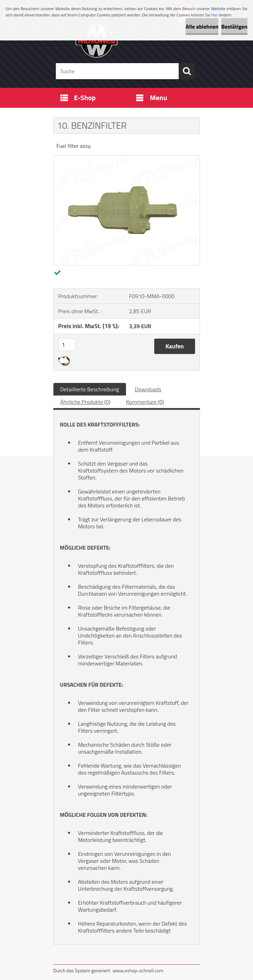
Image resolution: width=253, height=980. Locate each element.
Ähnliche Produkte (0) (85, 402)
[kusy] (67, 345)
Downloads (148, 389)
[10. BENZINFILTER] (127, 158)
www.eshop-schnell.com (138, 970)
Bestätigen (234, 27)
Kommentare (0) (145, 402)
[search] (187, 71)
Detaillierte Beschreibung (90, 389)
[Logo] (122, 40)
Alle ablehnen (202, 27)
